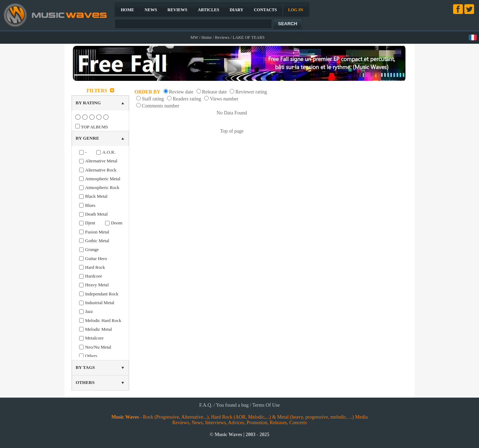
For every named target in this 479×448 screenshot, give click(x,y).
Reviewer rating (251, 92)
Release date (214, 92)
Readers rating (187, 99)
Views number (224, 99)
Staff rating (153, 99)
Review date (181, 92)
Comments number (161, 106)
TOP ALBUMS (94, 127)
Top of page (232, 131)
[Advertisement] (373, 190)
